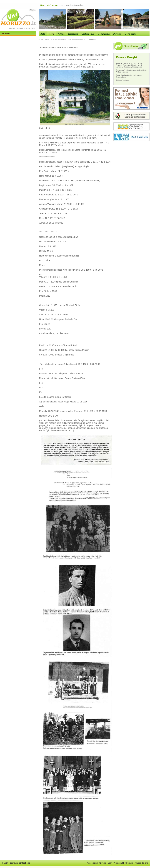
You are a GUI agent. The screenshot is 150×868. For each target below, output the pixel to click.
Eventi (103, 863)
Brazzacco (120, 70)
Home (41, 40)
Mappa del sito (141, 863)
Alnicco (119, 80)
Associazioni (93, 863)
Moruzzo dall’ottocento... (59, 40)
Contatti (130, 863)
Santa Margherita (122, 75)
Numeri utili (119, 863)
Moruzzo (119, 63)
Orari (110, 863)
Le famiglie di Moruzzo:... (78, 40)
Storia (47, 40)
